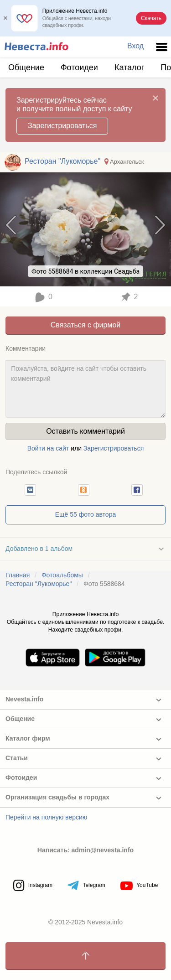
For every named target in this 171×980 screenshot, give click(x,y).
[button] (30, 490)
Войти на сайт (48, 448)
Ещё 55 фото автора (85, 514)
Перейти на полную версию (46, 817)
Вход (135, 46)
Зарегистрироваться (62, 126)
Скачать (151, 18)
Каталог (129, 67)
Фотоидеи (79, 67)
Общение (26, 67)
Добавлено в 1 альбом (39, 549)
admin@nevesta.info (103, 850)
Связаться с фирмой (85, 325)
